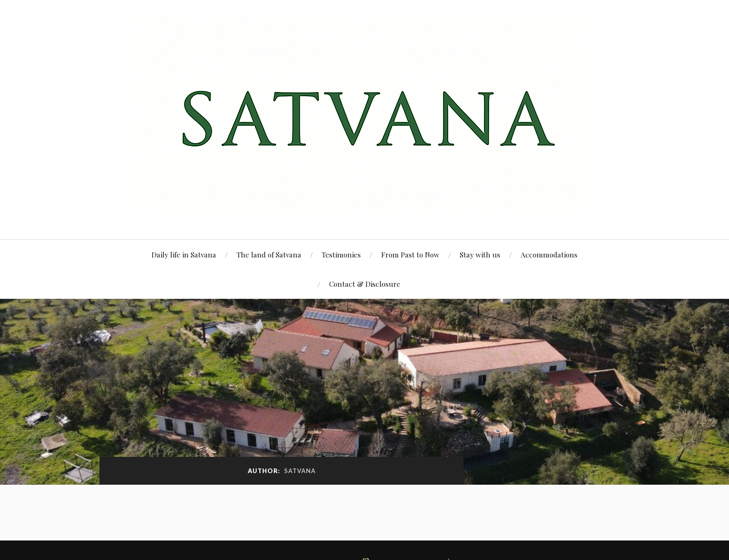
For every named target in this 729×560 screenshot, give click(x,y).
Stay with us (480, 254)
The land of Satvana (269, 254)
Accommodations (549, 254)
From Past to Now (410, 254)
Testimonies (341, 254)
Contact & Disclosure (365, 284)
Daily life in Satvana (184, 254)
